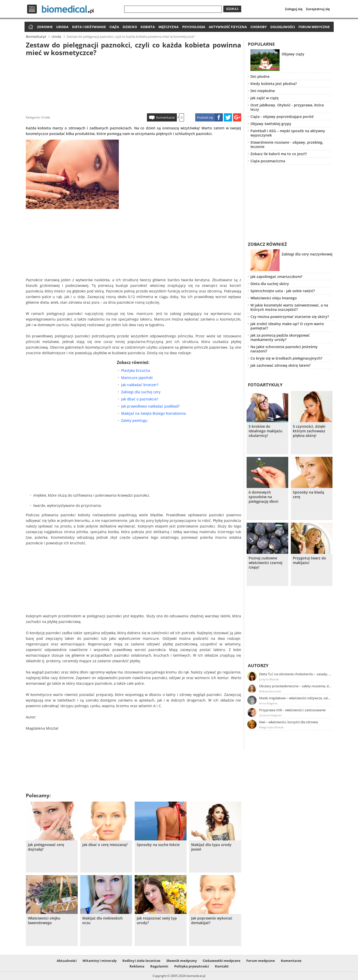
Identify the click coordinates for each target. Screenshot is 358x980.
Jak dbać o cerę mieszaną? (105, 845)
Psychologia (194, 27)
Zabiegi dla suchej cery (141, 392)
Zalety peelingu (134, 420)
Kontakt (222, 966)
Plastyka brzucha (136, 370)
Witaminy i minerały (100, 961)
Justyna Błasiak (269, 679)
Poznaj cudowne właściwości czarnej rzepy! (265, 563)
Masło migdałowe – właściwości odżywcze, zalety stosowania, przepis (295, 698)
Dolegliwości (283, 27)
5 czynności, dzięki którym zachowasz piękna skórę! (309, 431)
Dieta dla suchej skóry (270, 284)
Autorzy (258, 665)
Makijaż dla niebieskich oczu (102, 921)
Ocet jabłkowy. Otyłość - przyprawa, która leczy (287, 107)
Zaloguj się (294, 9)
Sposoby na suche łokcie (158, 845)
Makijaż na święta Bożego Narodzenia (153, 413)
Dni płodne (260, 76)
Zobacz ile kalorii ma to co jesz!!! (279, 154)
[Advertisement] (133, 84)
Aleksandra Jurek (270, 691)
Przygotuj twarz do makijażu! (309, 560)
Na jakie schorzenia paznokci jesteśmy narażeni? (284, 349)
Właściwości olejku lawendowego (44, 921)
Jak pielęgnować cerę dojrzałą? (46, 847)
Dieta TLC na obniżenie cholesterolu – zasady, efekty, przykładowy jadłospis (295, 674)
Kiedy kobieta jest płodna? (274, 84)
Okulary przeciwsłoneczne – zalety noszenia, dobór (295, 686)
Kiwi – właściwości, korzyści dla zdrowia (288, 722)
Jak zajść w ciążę (264, 98)
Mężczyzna (169, 27)
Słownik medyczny (182, 961)
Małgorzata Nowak (271, 727)
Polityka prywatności (192, 966)
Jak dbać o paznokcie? (140, 399)
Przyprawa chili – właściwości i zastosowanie (292, 710)
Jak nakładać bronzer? (140, 385)
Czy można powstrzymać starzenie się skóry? (290, 317)
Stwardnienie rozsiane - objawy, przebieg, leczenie (287, 144)
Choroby (259, 27)
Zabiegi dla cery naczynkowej (307, 254)
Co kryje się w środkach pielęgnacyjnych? (286, 358)
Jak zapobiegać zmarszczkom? (276, 277)
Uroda (62, 27)
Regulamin (159, 966)
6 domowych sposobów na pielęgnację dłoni (263, 497)
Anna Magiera (268, 703)
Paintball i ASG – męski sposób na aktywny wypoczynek (288, 133)
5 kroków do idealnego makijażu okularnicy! (265, 431)
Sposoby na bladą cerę (308, 495)
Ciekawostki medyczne (222, 961)
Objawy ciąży (293, 54)
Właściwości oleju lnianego (274, 298)
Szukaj (232, 9)
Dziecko (130, 27)
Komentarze (165, 117)
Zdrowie (45, 27)
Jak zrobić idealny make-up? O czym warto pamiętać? (287, 326)
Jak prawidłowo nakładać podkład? (150, 406)
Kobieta (148, 27)
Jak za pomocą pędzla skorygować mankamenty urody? (280, 337)
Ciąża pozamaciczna (268, 161)
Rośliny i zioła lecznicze (141, 961)
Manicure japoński (137, 378)
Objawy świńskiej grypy (271, 124)
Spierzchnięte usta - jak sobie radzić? (283, 291)
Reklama (137, 966)
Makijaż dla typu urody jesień (211, 847)
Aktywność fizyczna (228, 27)
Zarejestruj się (318, 9)
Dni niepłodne (263, 91)
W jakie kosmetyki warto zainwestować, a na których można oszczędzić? (289, 307)
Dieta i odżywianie (89, 27)
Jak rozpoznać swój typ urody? (157, 921)
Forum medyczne (314, 27)
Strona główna (30, 27)
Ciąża (114, 27)
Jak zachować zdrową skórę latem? (280, 365)
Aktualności (67, 961)
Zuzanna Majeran (270, 715)
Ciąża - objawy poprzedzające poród (282, 117)
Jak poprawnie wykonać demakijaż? (212, 921)
